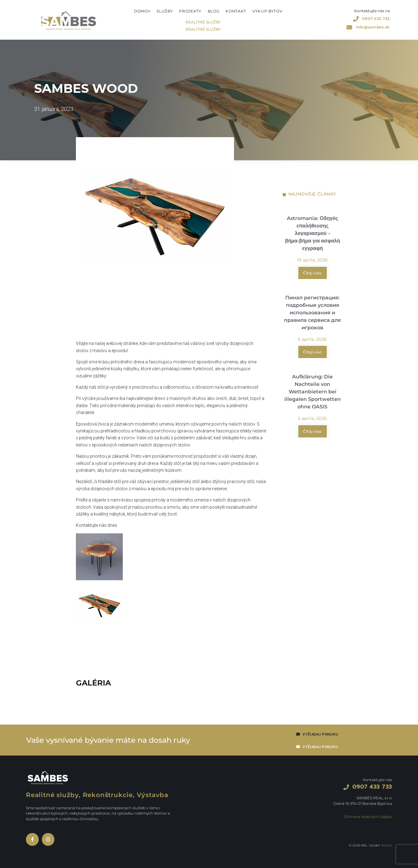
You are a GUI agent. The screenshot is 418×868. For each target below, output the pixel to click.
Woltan (386, 845)
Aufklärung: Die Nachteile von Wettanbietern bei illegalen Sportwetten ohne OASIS (313, 392)
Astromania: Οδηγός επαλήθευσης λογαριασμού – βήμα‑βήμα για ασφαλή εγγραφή (313, 233)
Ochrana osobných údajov (368, 817)
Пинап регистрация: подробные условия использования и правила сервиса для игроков (312, 313)
